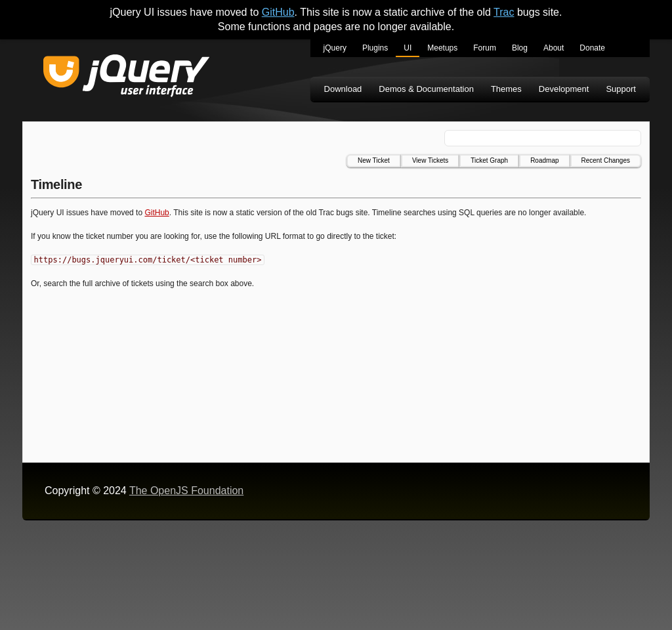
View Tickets (430, 160)
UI (408, 48)
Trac (504, 12)
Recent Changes (606, 160)
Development (564, 89)
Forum (485, 48)
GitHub (278, 12)
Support (621, 89)
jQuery (335, 48)
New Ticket (374, 160)
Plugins (375, 48)
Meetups (442, 48)
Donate (592, 48)
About (554, 48)
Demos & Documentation (426, 89)
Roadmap (544, 160)
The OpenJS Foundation (186, 491)
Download (343, 89)
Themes (506, 89)
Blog (520, 48)
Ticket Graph (489, 160)
